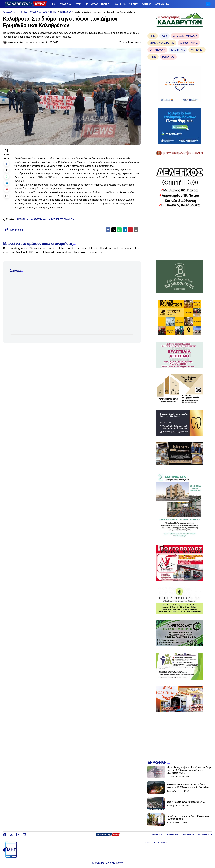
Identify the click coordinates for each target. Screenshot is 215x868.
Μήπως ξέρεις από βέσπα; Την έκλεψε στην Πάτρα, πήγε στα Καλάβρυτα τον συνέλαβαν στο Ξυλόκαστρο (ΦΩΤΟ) (189, 770)
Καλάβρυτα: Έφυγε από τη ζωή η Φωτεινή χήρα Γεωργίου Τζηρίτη (188, 817)
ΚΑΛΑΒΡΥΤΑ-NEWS (38, 12)
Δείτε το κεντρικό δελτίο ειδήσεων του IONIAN (186, 802)
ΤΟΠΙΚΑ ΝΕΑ (65, 12)
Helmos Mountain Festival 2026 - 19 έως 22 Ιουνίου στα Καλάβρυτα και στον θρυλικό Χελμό (188, 786)
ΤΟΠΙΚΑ (53, 12)
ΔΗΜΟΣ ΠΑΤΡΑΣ (189, 43)
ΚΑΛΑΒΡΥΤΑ (178, 50)
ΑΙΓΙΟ (153, 36)
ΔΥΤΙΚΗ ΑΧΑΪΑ (157, 50)
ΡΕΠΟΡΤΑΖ (168, 57)
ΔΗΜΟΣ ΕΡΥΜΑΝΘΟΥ (185, 36)
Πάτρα (153, 57)
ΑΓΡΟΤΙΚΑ (22, 12)
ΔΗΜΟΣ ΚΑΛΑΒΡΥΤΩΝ (162, 43)
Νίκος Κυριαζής (16, 42)
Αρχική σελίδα (9, 12)
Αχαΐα (164, 36)
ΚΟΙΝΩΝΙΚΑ (197, 50)
